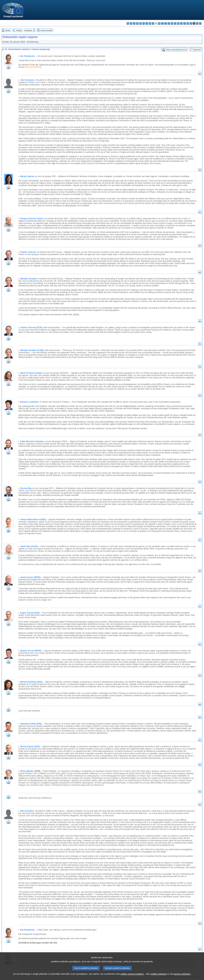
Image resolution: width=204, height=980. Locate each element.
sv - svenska (200, 23)
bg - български (128, 23)
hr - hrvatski (159, 23)
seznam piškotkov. (182, 978)
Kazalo (8, 30)
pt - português (185, 23)
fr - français (153, 23)
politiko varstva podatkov (132, 978)
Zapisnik (197, 50)
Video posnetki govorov (176, 50)
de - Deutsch (140, 23)
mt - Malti (175, 23)
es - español (131, 23)
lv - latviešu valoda (166, 23)
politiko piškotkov (159, 978)
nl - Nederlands (178, 23)
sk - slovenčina (191, 23)
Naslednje (28, 30)
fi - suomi (197, 23)
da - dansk (137, 23)
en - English (150, 23)
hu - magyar (172, 23)
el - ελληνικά (147, 23)
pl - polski (181, 23)
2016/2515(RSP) (33, 67)
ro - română (188, 23)
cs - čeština (134, 23)
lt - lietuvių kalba (169, 23)
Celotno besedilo (46, 30)
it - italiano (162, 23)
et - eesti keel (144, 23)
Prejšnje (19, 30)
